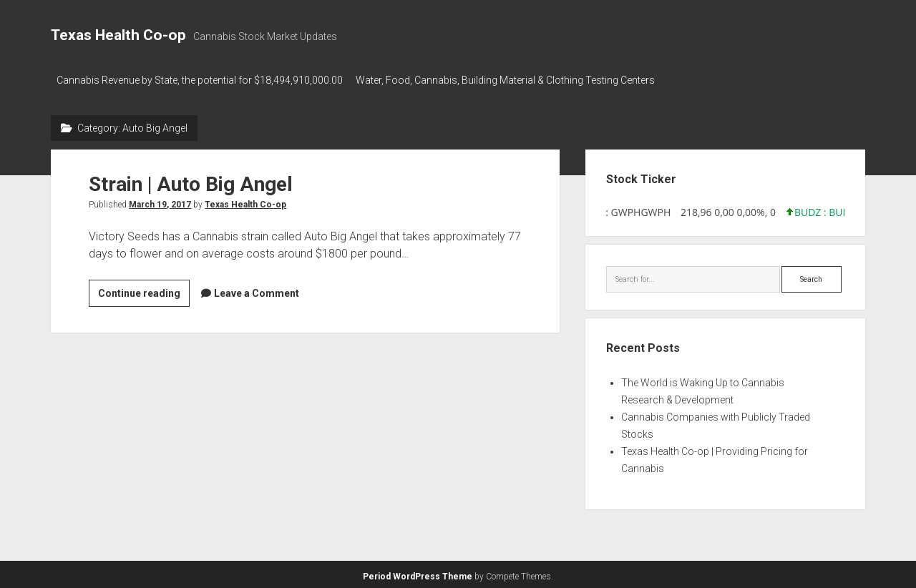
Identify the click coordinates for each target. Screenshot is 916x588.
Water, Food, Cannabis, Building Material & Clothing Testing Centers (511, 80)
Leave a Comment (257, 290)
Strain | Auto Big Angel (191, 181)
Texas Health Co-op (118, 35)
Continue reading (144, 292)
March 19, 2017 (160, 201)
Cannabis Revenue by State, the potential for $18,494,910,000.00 (200, 80)
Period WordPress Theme (418, 574)
